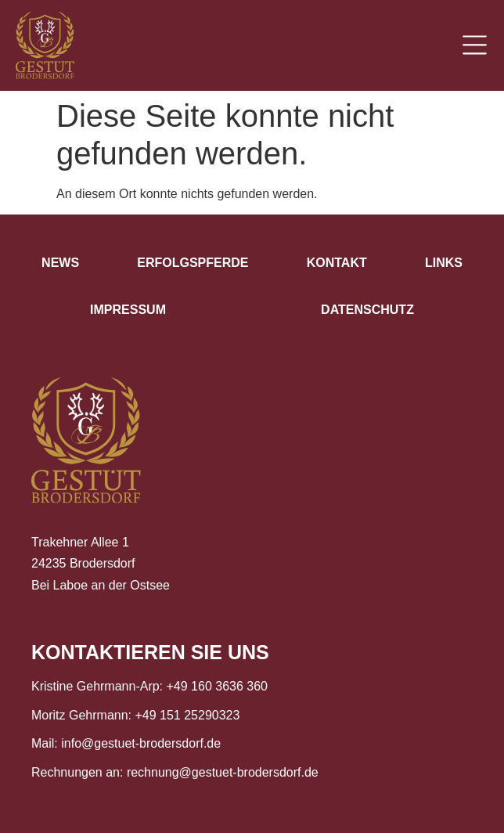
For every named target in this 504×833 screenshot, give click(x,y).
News (60, 263)
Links (444, 263)
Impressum (128, 310)
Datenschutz (367, 310)
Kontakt (337, 263)
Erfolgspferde (193, 263)
